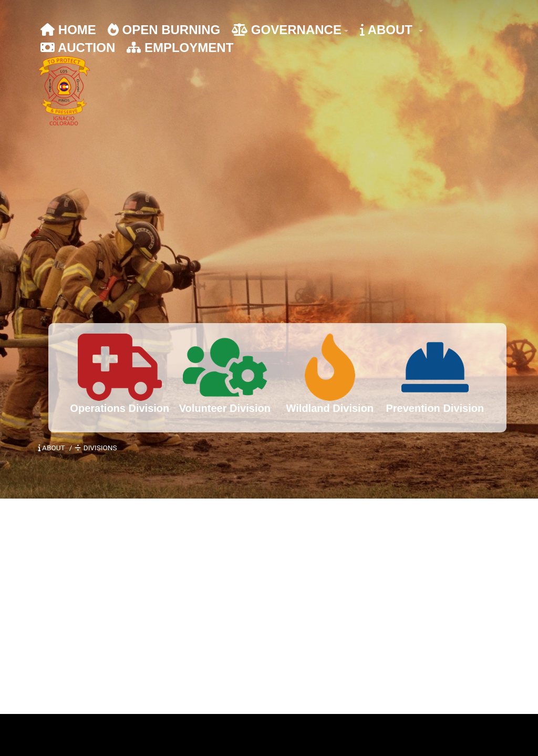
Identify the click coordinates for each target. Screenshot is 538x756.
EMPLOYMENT (180, 48)
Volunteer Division (225, 408)
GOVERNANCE (287, 30)
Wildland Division (330, 408)
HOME (68, 30)
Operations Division (120, 408)
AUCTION (78, 48)
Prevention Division (435, 408)
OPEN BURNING (164, 30)
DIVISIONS (96, 448)
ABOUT (388, 30)
